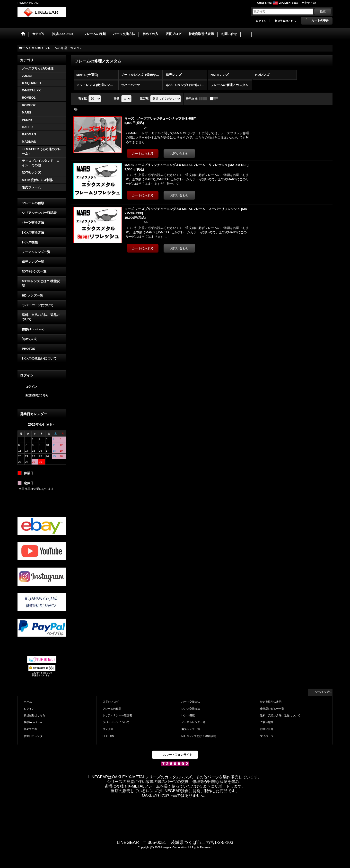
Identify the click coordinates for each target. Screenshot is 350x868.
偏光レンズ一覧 (33, 261)
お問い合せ (267, 729)
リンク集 (108, 729)
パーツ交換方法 (33, 222)
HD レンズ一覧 (32, 295)
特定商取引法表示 (271, 701)
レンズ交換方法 (33, 232)
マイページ (267, 736)
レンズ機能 (30, 242)
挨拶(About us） (34, 329)
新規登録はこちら (285, 21)
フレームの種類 (33, 203)
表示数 (83, 98)
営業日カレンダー (35, 736)
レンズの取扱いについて (39, 358)
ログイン (261, 21)
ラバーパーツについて (38, 305)
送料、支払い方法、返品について (41, 317)
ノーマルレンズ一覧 (36, 251)
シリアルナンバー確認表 (39, 212)
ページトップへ (323, 691)
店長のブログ (111, 701)
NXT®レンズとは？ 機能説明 (41, 283)
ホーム (28, 701)
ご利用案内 (267, 722)
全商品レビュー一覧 (272, 708)
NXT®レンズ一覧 (34, 271)
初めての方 (30, 338)
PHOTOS (29, 348)
